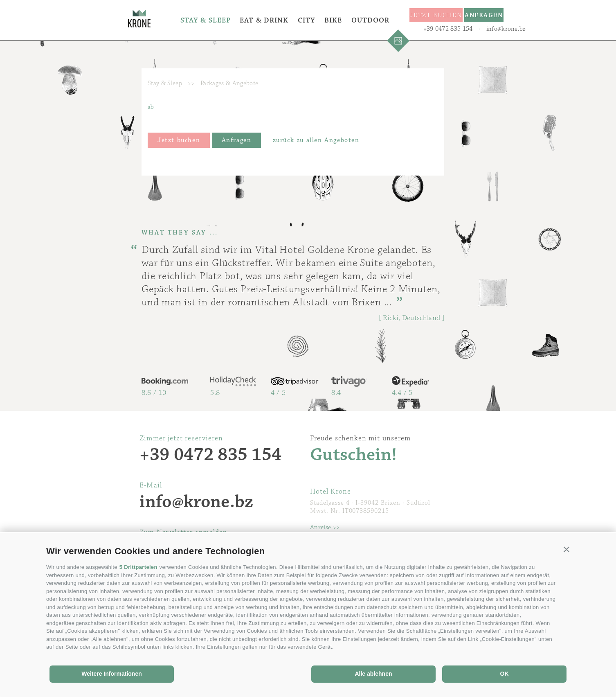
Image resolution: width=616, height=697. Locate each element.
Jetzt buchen (178, 140)
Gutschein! (354, 455)
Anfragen (234, 140)
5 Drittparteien (138, 567)
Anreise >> (325, 527)
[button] (567, 549)
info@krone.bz (507, 29)
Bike (348, 20)
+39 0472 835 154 (448, 29)
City (319, 20)
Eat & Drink (273, 20)
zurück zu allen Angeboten (314, 140)
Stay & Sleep (209, 20)
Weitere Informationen (112, 674)
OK (505, 674)
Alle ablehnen (373, 674)
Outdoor (201, 61)
